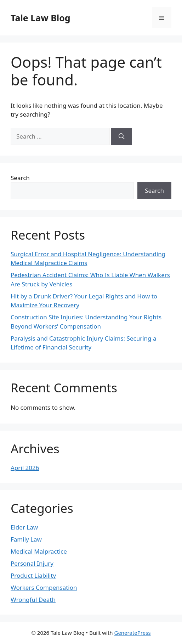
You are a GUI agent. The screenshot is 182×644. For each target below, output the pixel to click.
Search (20, 178)
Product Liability (33, 575)
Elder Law (24, 527)
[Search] (122, 136)
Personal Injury (32, 563)
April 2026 (25, 468)
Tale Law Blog (41, 18)
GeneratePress (132, 633)
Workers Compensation (44, 587)
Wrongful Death (33, 600)
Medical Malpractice (39, 551)
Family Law (26, 539)
